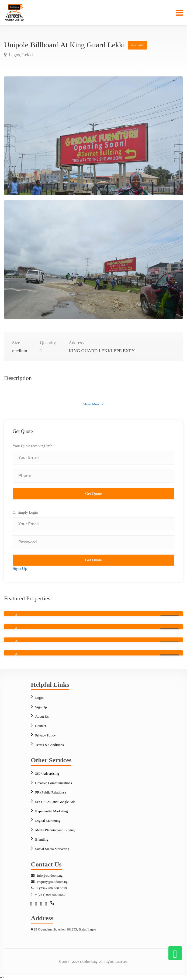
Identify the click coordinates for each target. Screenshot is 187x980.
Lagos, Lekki (20, 55)
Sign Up (20, 568)
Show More (93, 404)
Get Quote (93, 493)
